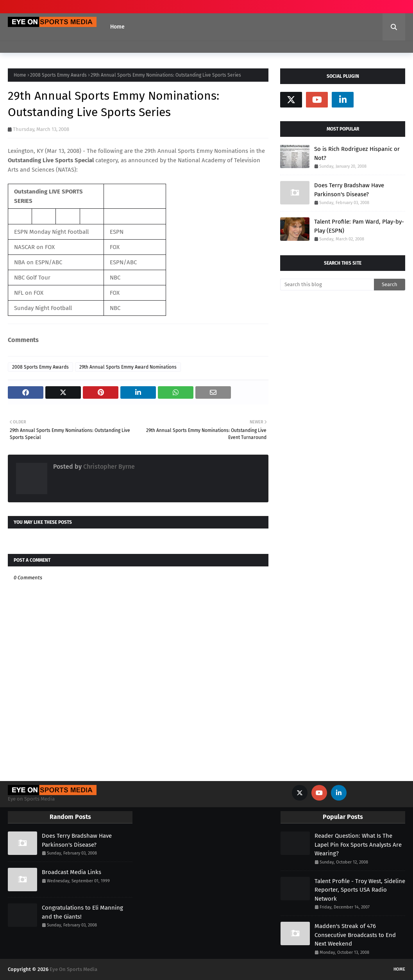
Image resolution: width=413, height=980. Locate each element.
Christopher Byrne (108, 467)
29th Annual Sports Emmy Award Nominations (128, 367)
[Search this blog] (327, 285)
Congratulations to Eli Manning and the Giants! (82, 912)
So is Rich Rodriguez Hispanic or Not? (357, 153)
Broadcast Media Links (72, 872)
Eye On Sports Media (73, 969)
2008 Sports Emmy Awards (58, 75)
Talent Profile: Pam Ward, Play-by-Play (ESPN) (359, 226)
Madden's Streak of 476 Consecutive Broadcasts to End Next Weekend (355, 935)
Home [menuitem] (117, 27)
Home (20, 75)
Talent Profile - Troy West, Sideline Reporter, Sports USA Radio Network (360, 890)
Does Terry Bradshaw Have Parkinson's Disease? (349, 190)
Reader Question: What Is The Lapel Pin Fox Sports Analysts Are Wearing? (358, 845)
